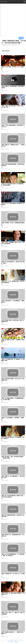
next (16, 642)
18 (10, 642)
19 (12, 642)
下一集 (21, 38)
